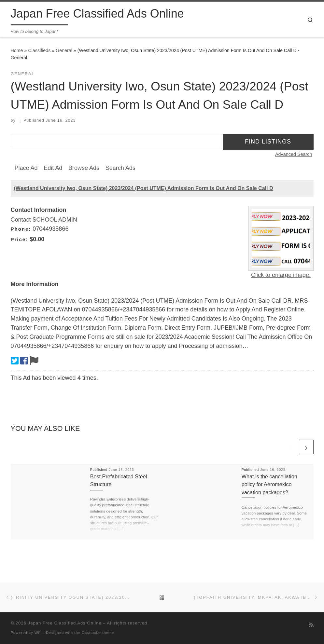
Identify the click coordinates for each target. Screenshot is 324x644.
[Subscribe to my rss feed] (311, 625)
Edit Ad (53, 168)
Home (17, 50)
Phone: (21, 229)
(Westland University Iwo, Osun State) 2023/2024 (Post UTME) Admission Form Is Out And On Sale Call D (144, 188)
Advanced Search (294, 154)
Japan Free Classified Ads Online (65, 623)
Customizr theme (98, 633)
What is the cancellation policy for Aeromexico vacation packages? (269, 484)
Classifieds (39, 50)
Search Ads (120, 168)
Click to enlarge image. (281, 275)
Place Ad (26, 168)
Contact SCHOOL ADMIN (44, 220)
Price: (20, 239)
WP (38, 633)
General (64, 50)
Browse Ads (84, 168)
